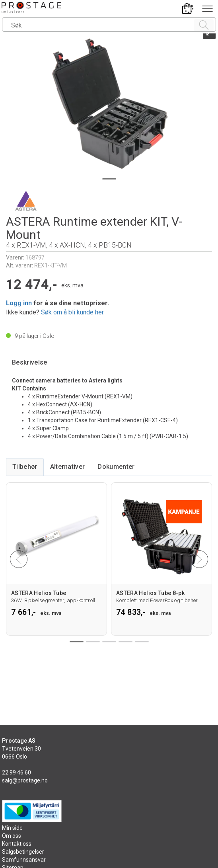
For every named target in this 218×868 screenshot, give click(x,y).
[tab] (30, 363)
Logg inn (19, 303)
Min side (12, 828)
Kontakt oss (17, 844)
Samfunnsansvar (24, 860)
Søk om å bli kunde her (72, 312)
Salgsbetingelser (23, 852)
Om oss (12, 836)
